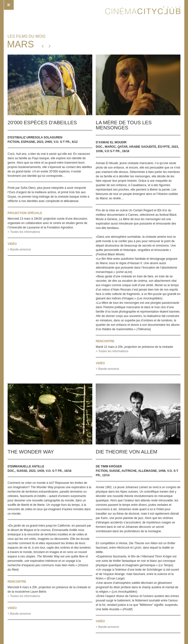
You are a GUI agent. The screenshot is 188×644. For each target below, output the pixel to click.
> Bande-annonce (19, 249)
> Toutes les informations (24, 232)
